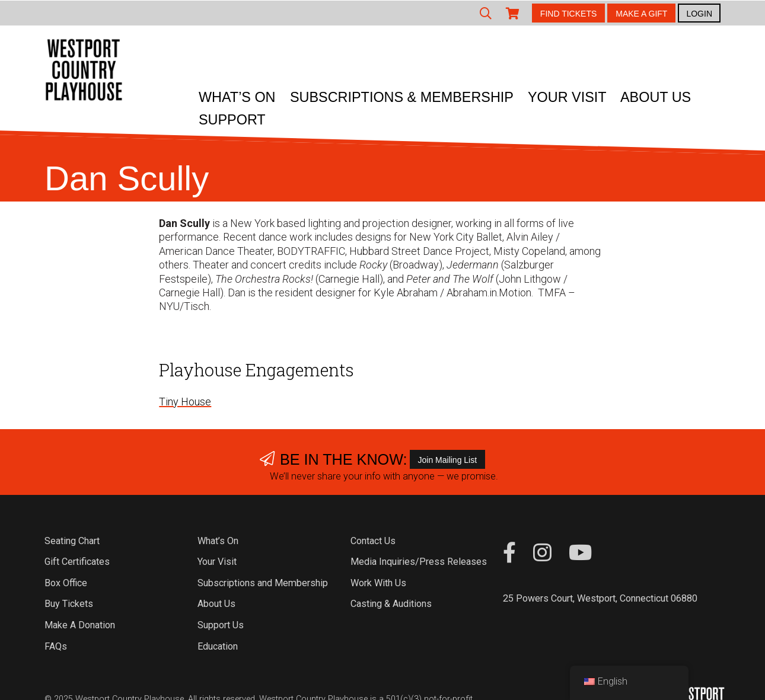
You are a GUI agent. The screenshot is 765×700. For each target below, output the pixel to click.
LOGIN (699, 14)
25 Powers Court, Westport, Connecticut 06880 (600, 598)
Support (232, 120)
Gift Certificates (77, 562)
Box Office (66, 583)
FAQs (56, 646)
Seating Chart (72, 541)
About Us (656, 97)
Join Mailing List (448, 460)
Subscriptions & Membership (402, 97)
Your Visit (567, 97)
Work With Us (378, 583)
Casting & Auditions (391, 604)
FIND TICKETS (568, 14)
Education (218, 646)
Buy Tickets (69, 604)
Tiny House (185, 402)
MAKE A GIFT (641, 14)
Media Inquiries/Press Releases (419, 562)
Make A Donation (80, 625)
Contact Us (373, 541)
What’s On (237, 97)
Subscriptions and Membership (263, 583)
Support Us (221, 625)
